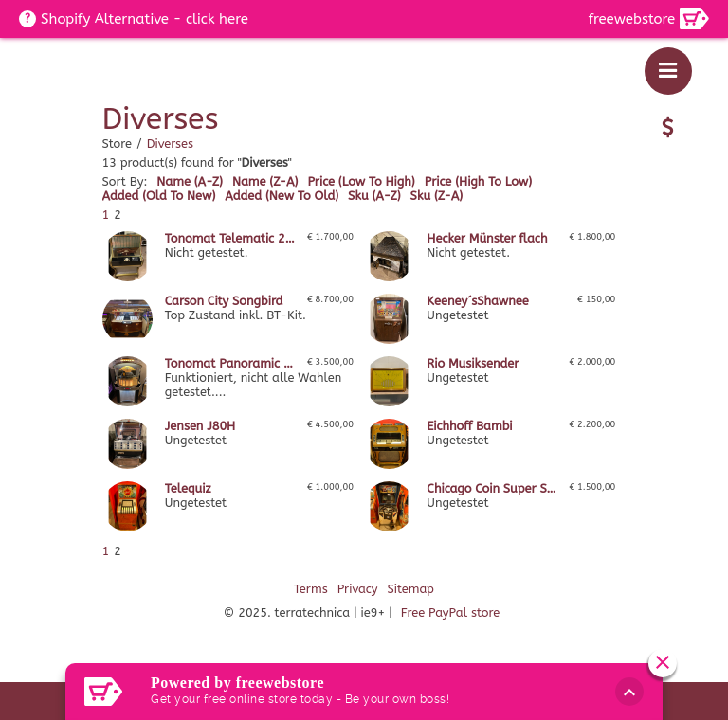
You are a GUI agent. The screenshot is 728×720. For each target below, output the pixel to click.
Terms (311, 589)
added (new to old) (282, 196)
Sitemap (410, 589)
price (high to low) (478, 181)
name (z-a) (265, 181)
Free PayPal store (450, 612)
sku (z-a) (437, 196)
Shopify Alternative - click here (145, 19)
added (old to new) (159, 196)
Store (117, 144)
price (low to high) (361, 181)
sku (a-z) (374, 196)
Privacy (358, 589)
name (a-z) (190, 181)
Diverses (170, 144)
